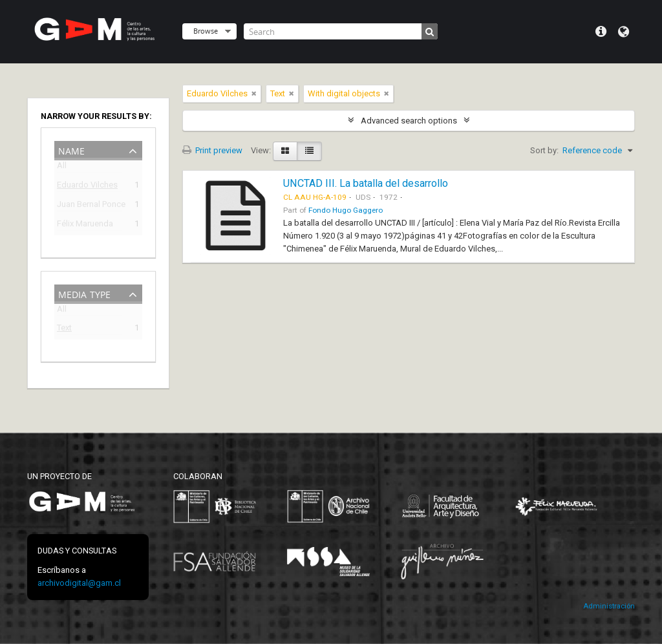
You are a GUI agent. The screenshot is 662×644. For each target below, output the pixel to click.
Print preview (212, 150)
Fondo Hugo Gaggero (346, 210)
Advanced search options (409, 121)
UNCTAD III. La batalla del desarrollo (366, 183)
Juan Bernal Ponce (89, 206)
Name (71, 150)
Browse (206, 31)
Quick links (601, 32)
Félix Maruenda (85, 225)
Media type (84, 293)
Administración (609, 606)
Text (64, 329)
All (62, 168)
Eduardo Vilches (87, 187)
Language (624, 32)
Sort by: (544, 150)
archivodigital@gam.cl (79, 583)
